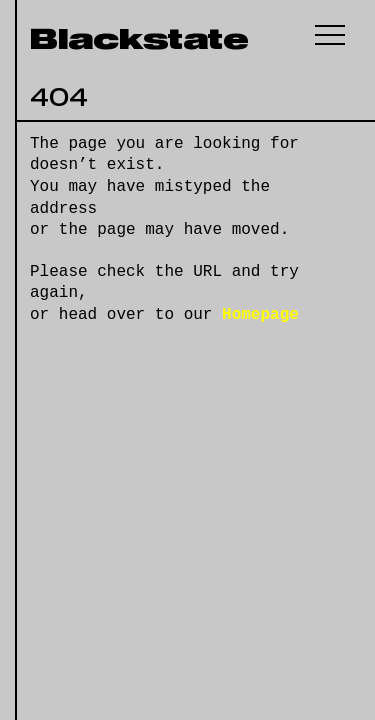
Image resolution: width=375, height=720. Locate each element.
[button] (330, 35)
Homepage (260, 315)
